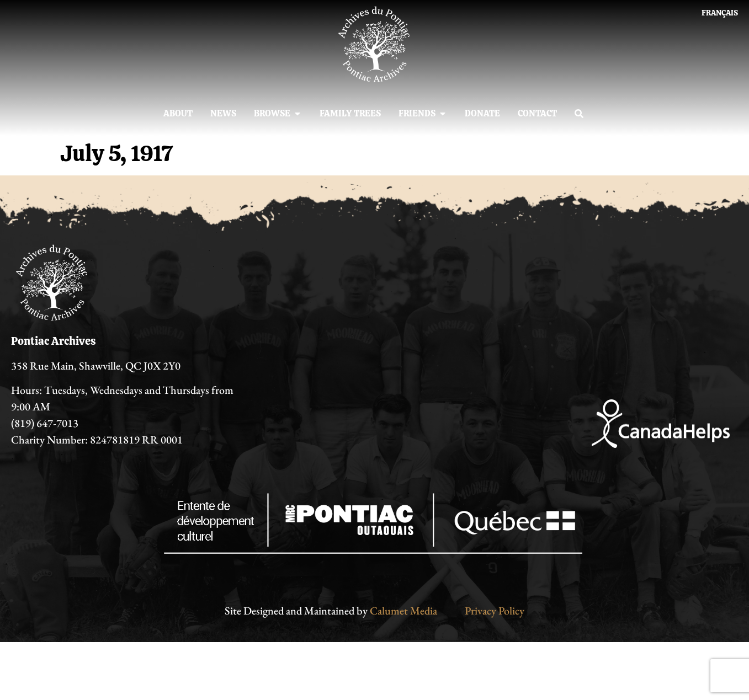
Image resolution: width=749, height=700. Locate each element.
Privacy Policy (495, 611)
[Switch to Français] (720, 13)
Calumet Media (403, 611)
